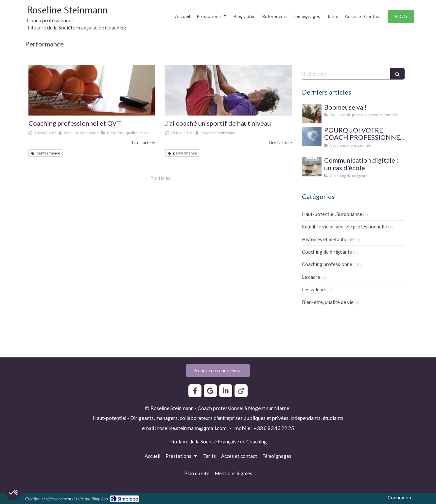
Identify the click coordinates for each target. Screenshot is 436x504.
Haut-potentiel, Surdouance (332, 214)
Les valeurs (314, 289)
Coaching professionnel (328, 264)
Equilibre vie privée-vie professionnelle (344, 226)
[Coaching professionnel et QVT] (92, 90)
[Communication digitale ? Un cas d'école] (312, 167)
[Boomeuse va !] (312, 114)
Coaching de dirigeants (327, 252)
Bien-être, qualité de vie (328, 302)
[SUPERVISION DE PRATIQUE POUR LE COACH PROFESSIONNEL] (312, 136)
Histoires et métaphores (328, 239)
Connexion (399, 497)
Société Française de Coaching (234, 441)
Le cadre (311, 277)
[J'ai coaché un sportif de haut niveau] (229, 90)
